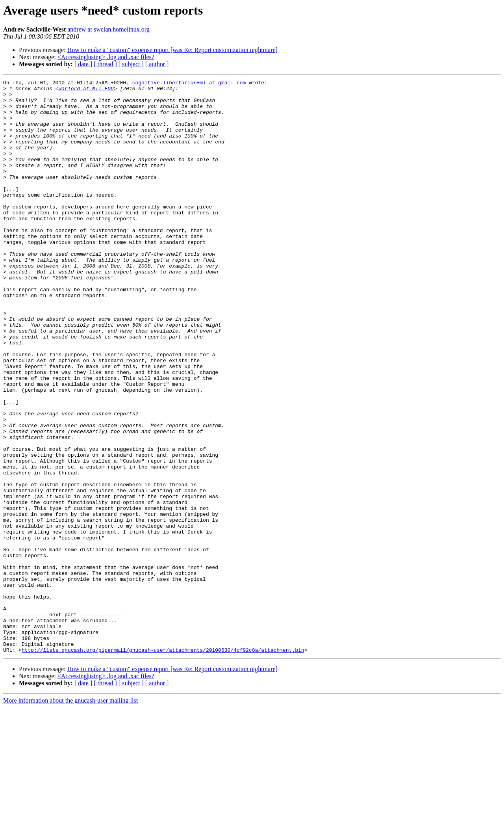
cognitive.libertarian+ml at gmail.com (189, 84)
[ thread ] (105, 64)
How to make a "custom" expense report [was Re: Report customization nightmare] (172, 50)
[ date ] (83, 64)
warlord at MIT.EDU (86, 91)
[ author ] (157, 64)
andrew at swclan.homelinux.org (108, 29)
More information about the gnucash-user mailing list (70, 815)
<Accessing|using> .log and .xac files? (106, 57)
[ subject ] (131, 64)
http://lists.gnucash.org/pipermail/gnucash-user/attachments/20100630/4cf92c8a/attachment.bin (163, 764)
